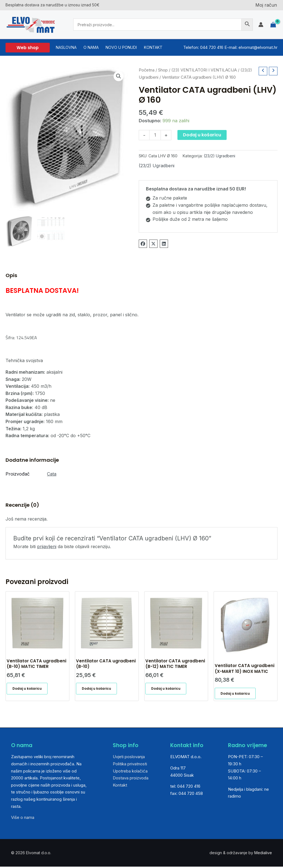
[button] (28, 48)
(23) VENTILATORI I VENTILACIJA (204, 70)
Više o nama (23, 819)
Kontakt (120, 786)
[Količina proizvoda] (155, 135)
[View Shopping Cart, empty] (273, 24)
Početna (147, 70)
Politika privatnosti (130, 765)
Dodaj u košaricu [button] (28, 690)
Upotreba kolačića (130, 772)
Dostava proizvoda (131, 780)
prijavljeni (47, 546)
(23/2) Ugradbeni (219, 156)
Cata (52, 474)
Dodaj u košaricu (202, 135)
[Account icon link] (261, 25)
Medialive (263, 854)
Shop (163, 70)
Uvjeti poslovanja (129, 758)
